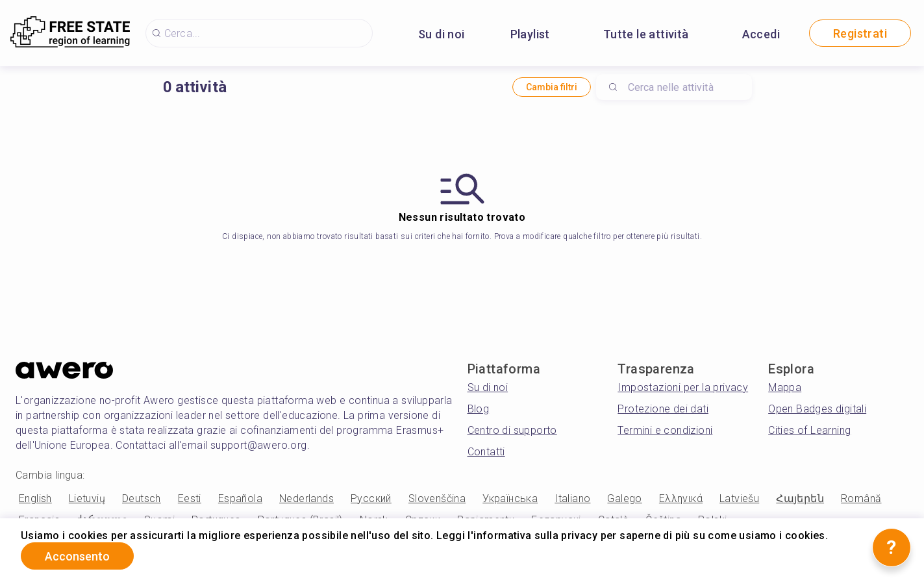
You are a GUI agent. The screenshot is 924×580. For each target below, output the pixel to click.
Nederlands (306, 498)
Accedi (761, 34)
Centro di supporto (512, 430)
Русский (371, 498)
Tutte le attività (646, 34)
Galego (624, 498)
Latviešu (739, 498)
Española (240, 498)
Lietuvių (87, 498)
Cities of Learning (809, 430)
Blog (479, 409)
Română (861, 498)
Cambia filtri (552, 87)
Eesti (190, 498)
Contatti (486, 452)
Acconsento (77, 556)
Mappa (785, 387)
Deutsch (142, 498)
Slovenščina (437, 498)
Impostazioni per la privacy (683, 387)
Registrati (860, 33)
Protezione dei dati (663, 409)
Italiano (572, 498)
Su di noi (442, 34)
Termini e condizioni (665, 430)
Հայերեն (800, 498)
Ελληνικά (681, 498)
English (35, 498)
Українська (510, 498)
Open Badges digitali (817, 409)
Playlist (530, 34)
